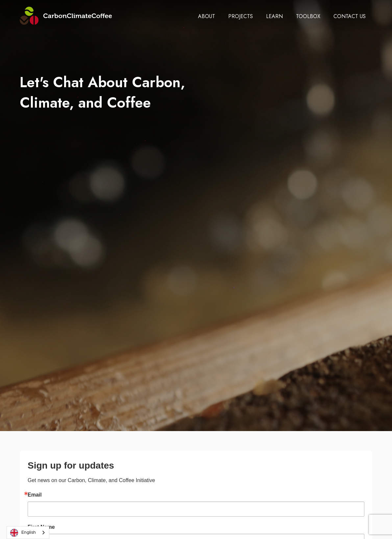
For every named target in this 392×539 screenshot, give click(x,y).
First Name (41, 527)
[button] (207, 16)
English (23, 533)
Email (35, 495)
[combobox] (28, 533)
